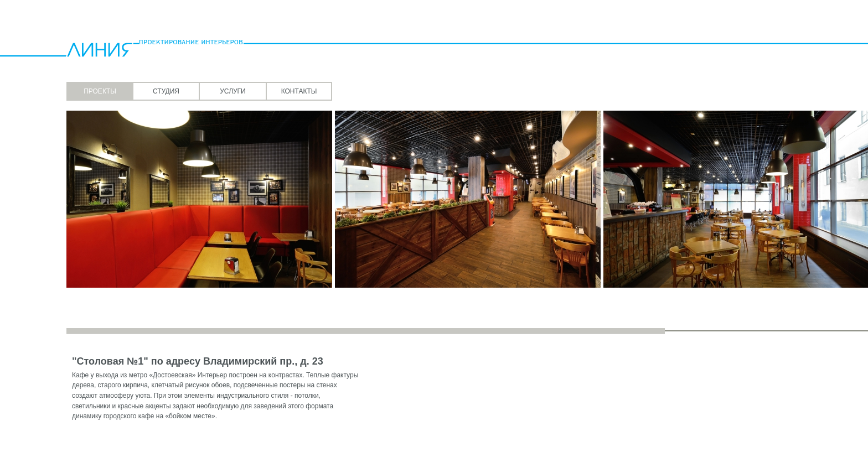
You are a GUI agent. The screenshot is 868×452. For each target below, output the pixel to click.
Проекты (100, 91)
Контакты (299, 91)
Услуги (233, 91)
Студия (166, 91)
